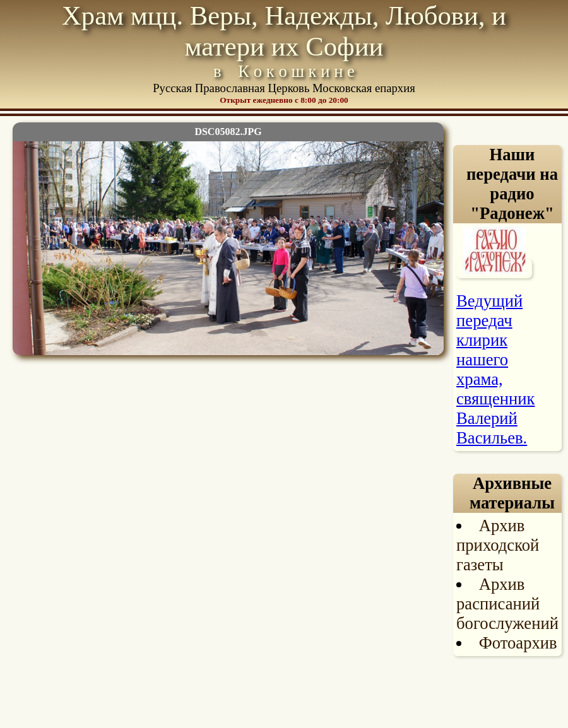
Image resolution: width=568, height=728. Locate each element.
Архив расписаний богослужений (507, 604)
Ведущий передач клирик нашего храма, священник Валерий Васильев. (495, 369)
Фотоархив (518, 643)
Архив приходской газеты (498, 545)
